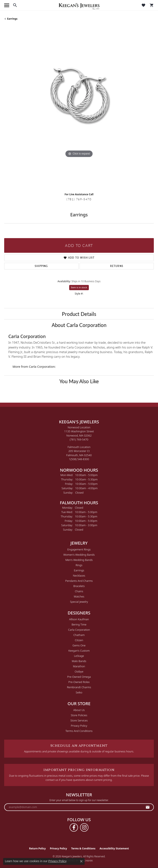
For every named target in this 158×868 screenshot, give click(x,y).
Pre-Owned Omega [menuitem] (79, 677)
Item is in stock (79, 287)
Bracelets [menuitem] (79, 586)
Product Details (79, 314)
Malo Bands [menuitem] (79, 661)
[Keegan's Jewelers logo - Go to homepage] (79, 5)
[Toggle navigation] (7, 5)
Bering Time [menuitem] (79, 624)
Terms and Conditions (79, 731)
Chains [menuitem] (79, 591)
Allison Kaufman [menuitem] (79, 619)
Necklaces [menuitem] (79, 576)
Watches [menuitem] (79, 596)
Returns (117, 266)
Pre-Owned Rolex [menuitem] (79, 682)
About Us (79, 710)
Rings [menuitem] (79, 565)
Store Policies (79, 715)
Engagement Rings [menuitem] (79, 549)
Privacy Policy (79, 726)
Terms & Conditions (83, 848)
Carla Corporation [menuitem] (79, 630)
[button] (15, 5)
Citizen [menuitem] (79, 640)
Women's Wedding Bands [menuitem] (79, 555)
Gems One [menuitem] (79, 645)
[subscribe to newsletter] (148, 807)
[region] (79, 108)
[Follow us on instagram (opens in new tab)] (84, 827)
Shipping (41, 266)
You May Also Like (79, 381)
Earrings (12, 19)
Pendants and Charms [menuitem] (79, 581)
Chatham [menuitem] (79, 635)
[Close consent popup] (81, 861)
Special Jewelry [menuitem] (79, 602)
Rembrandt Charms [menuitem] (79, 687)
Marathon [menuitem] (79, 666)
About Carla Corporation (79, 325)
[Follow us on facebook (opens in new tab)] (74, 827)
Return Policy (37, 848)
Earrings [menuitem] (79, 570)
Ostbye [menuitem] (79, 671)
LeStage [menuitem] (79, 656)
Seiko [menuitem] (79, 692)
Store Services (79, 720)
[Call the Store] (79, 439)
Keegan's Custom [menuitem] (79, 651)
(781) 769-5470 (79, 199)
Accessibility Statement (114, 848)
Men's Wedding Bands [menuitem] (79, 560)
